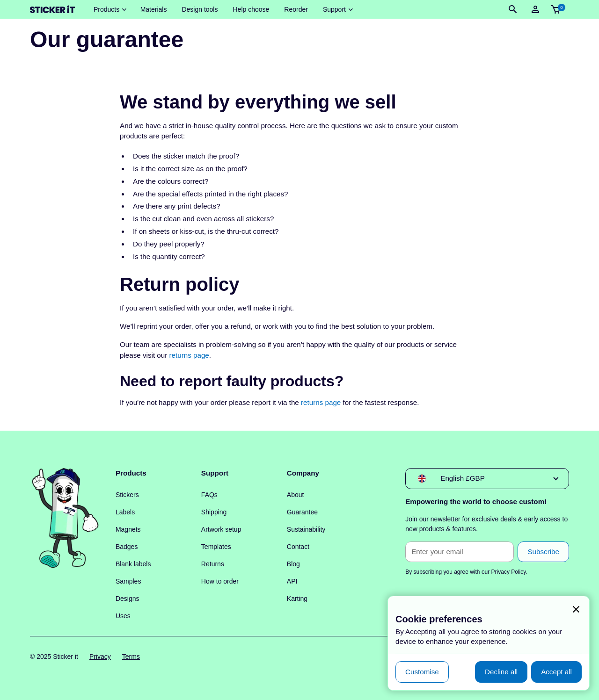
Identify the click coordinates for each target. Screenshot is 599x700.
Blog (293, 564)
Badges (127, 547)
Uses (123, 616)
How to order (220, 581)
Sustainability (306, 529)
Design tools (200, 9)
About (296, 495)
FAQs (209, 495)
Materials (154, 9)
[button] (110, 10)
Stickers (127, 495)
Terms (131, 657)
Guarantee (302, 512)
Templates (216, 547)
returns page (189, 355)
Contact (298, 547)
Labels (125, 512)
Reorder (296, 9)
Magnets (128, 529)
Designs (128, 599)
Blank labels (133, 564)
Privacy (100, 657)
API (292, 581)
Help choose (251, 9)
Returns (213, 564)
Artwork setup (221, 529)
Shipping (214, 512)
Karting (297, 599)
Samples (128, 581)
